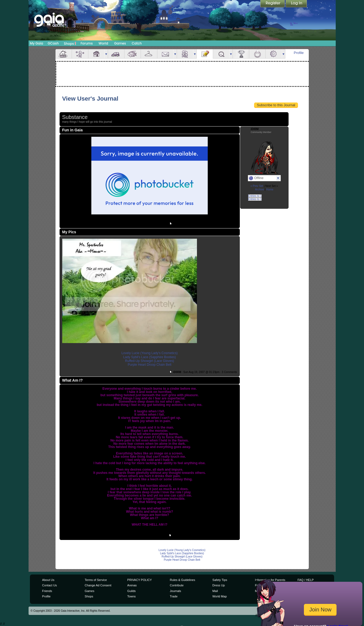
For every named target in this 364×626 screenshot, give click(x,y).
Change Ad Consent (98, 585)
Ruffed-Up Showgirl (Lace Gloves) (150, 361)
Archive (259, 189)
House (96, 54)
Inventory (149, 54)
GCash (53, 43)
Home (270, 189)
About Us (48, 580)
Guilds (131, 591)
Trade (174, 596)
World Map (219, 596)
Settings (274, 54)
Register (273, 4)
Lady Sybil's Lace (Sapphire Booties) (150, 357)
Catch (137, 43)
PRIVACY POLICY (139, 580)
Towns (131, 596)
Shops (70, 43)
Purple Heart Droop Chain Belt (150, 365)
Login (296, 4)
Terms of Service (96, 580)
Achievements (241, 54)
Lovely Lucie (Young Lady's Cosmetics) (150, 353)
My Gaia (37, 43)
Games (120, 43)
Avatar (80, 54)
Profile (299, 53)
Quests (221, 54)
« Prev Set (257, 186)
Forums (87, 43)
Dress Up (219, 585)
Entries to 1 (255, 196)
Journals (175, 591)
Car (116, 54)
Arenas (132, 585)
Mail (165, 54)
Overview (64, 54)
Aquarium (133, 54)
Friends (185, 54)
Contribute (177, 585)
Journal (205, 54)
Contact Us (49, 585)
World (103, 43)
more (106, 54)
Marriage (257, 54)
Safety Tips (220, 580)
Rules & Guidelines (182, 580)
